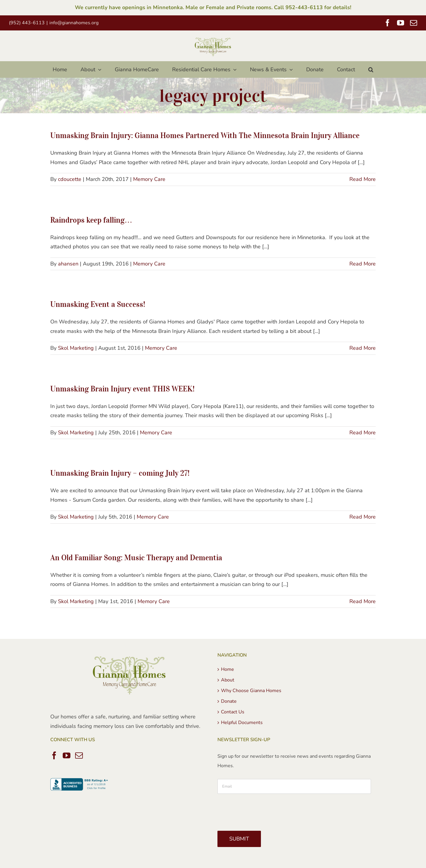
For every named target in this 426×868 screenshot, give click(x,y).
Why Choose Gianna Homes (251, 691)
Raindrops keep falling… (91, 220)
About (228, 680)
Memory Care (149, 179)
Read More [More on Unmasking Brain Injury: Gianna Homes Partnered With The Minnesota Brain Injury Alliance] (363, 179)
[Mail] (79, 755)
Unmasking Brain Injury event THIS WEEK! (122, 389)
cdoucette (70, 179)
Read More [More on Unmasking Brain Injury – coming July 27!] (363, 517)
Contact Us (233, 712)
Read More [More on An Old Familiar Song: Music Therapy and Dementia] (363, 601)
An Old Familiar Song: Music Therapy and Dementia (136, 557)
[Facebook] (54, 755)
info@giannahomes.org (74, 23)
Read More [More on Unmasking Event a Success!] (363, 348)
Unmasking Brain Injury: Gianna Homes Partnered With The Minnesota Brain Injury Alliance (205, 135)
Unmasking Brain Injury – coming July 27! (120, 473)
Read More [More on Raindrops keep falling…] (363, 264)
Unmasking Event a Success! (98, 304)
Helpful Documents (242, 723)
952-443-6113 (304, 7)
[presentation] (262, 810)
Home (227, 669)
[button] (371, 69)
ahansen (68, 264)
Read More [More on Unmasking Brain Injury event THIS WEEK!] (363, 433)
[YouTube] (67, 755)
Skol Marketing (76, 348)
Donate (229, 701)
